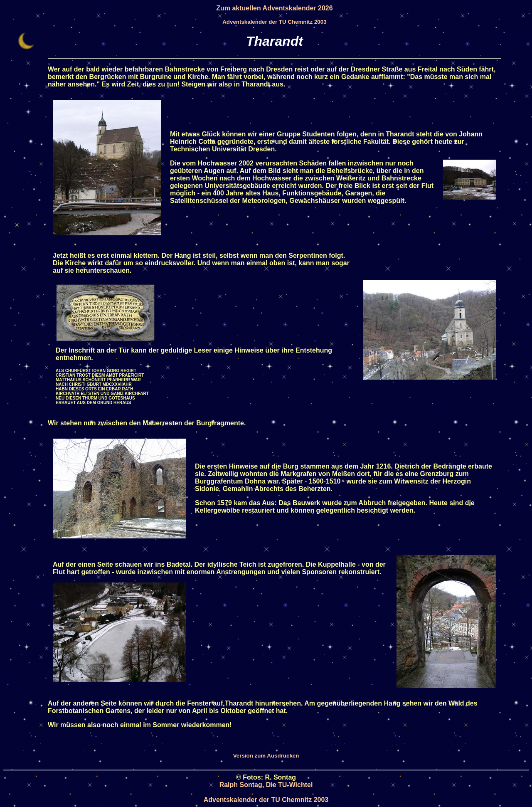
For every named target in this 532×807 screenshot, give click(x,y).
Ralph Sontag (241, 785)
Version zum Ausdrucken (266, 756)
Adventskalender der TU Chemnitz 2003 (274, 22)
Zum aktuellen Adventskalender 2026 (274, 8)
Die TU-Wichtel (289, 785)
